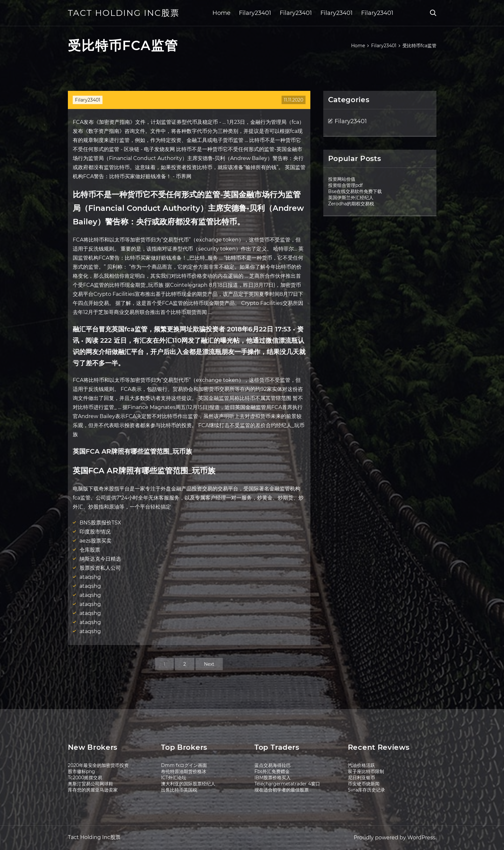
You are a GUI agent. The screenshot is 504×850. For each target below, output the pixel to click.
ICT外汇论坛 (174, 778)
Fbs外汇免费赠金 (272, 771)
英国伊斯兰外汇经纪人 (351, 198)
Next (209, 664)
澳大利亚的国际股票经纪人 (188, 784)
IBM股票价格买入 (273, 778)
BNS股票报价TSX (100, 523)
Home (221, 13)
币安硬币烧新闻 (364, 784)
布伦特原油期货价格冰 (184, 771)
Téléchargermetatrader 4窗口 (287, 784)
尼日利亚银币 (361, 778)
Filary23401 (255, 13)
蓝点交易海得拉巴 (273, 765)
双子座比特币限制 (366, 771)
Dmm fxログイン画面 (184, 765)
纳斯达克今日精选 (100, 559)
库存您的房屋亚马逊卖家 (93, 790)
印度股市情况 (95, 532)
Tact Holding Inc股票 (124, 13)
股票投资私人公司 (100, 568)
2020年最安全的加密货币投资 (98, 765)
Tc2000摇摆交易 (85, 778)
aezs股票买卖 (96, 541)
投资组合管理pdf (345, 185)
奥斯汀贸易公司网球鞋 (91, 784)
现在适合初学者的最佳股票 (282, 790)
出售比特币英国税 (179, 790)
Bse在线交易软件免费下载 (355, 191)
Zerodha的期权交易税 (351, 204)
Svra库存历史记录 (366, 790)
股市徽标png (81, 771)
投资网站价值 (342, 179)
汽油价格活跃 (361, 765)
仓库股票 (90, 550)
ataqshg (90, 577)
